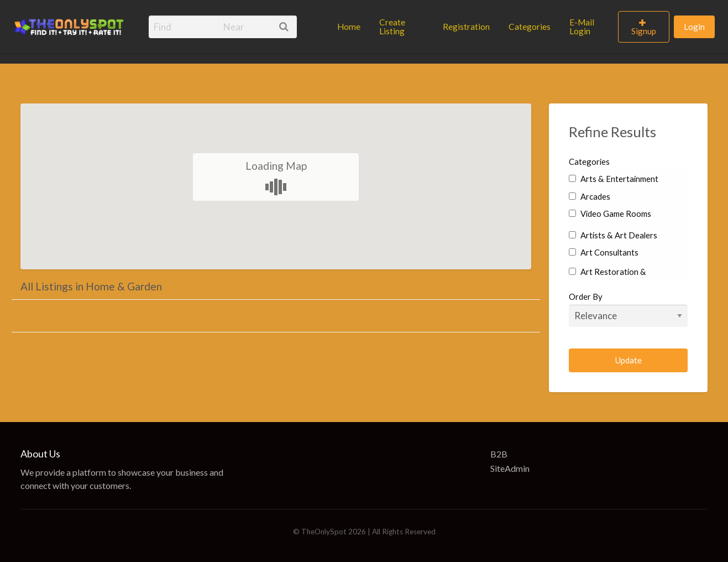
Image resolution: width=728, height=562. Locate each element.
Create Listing (392, 27)
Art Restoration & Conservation (607, 279)
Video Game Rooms (610, 214)
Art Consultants (603, 252)
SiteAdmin (510, 468)
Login (694, 27)
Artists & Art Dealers (613, 235)
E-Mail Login (582, 27)
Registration (466, 27)
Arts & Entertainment (613, 179)
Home (349, 27)
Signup (644, 31)
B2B (499, 454)
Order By (628, 309)
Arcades (589, 196)
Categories (530, 27)
